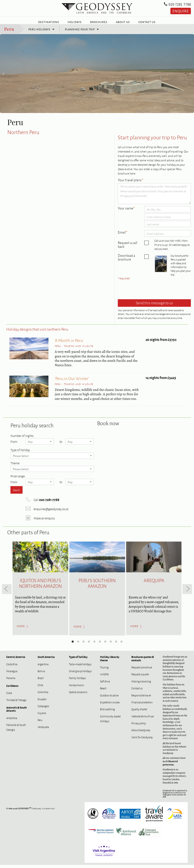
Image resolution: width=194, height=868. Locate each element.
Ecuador (42, 702)
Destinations (49, 22)
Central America (16, 660)
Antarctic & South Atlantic (16, 712)
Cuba (9, 696)
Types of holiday (78, 660)
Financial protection (142, 705)
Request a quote (140, 677)
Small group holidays (80, 674)
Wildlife (104, 677)
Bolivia (41, 674)
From (14, 444)
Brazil (41, 681)
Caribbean (12, 689)
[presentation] (150, 293)
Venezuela (43, 730)
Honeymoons (76, 688)
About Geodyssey (141, 733)
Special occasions (78, 695)
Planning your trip (80, 32)
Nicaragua (12, 674)
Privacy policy (139, 726)
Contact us (137, 691)
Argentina (43, 667)
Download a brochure (126, 260)
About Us (123, 22)
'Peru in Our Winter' (72, 381)
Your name (126, 211)
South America (46, 660)
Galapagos (43, 709)
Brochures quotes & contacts (143, 661)
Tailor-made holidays (80, 667)
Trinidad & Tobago (16, 703)
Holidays (75, 22)
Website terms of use (143, 719)
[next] (187, 592)
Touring (104, 670)
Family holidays (77, 681)
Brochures (99, 22)
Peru (9, 32)
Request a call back (127, 248)
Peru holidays (39, 32)
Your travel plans (131, 183)
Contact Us (147, 22)
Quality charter (139, 712)
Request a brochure (142, 670)
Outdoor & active (109, 698)
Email (123, 235)
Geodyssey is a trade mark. (31, 811)
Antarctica (12, 721)
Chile (40, 688)
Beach (103, 691)
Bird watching (107, 712)
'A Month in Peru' (69, 343)
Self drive (105, 684)
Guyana (42, 716)
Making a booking (141, 684)
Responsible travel (141, 698)
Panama (11, 681)
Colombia (43, 695)
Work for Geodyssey (142, 740)
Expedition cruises (110, 705)
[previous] (7, 592)
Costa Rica (12, 667)
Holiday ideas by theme (110, 661)
